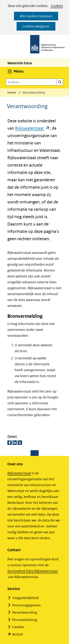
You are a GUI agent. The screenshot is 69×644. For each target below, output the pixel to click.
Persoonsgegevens (26, 605)
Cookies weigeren (36, 26)
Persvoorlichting (25, 620)
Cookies (57, 6)
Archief (17, 634)
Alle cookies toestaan (36, 16)
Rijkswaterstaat (32, 128)
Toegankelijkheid (25, 598)
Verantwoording (25, 612)
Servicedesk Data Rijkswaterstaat (33, 571)
